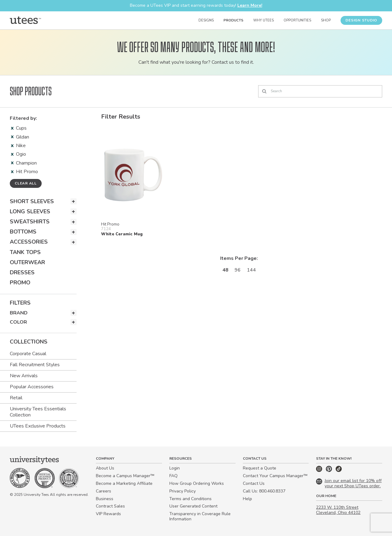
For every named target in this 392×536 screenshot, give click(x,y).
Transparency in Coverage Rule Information (200, 516)
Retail (16, 398)
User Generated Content (193, 506)
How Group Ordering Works (197, 483)
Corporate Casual (28, 354)
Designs (206, 20)
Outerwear (27, 262)
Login (175, 468)
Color (18, 322)
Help (247, 499)
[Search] (320, 91)
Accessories (29, 242)
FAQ (173, 476)
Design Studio (361, 20)
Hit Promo (24, 172)
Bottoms (23, 232)
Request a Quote (260, 468)
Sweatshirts (30, 222)
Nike (18, 146)
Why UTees (264, 20)
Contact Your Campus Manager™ (275, 476)
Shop (326, 20)
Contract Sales (110, 506)
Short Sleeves (32, 201)
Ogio (19, 154)
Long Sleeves (30, 211)
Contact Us (254, 483)
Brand (19, 313)
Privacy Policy (183, 491)
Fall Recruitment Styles (35, 365)
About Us (105, 468)
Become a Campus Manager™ (125, 476)
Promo (20, 283)
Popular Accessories (32, 387)
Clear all (26, 183)
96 (238, 270)
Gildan (20, 137)
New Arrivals (24, 376)
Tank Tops (25, 252)
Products (234, 20)
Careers (104, 491)
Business (105, 499)
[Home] (25, 20)
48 (225, 270)
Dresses (22, 272)
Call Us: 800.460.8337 (264, 491)
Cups (19, 128)
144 (251, 270)
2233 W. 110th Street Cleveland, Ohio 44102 (338, 510)
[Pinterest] (330, 471)
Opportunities (297, 20)
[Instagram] (320, 471)
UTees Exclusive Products (38, 426)
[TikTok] (339, 471)
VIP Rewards (108, 514)
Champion (24, 163)
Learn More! (250, 5)
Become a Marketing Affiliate (124, 483)
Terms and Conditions (190, 499)
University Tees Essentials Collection (38, 412)
